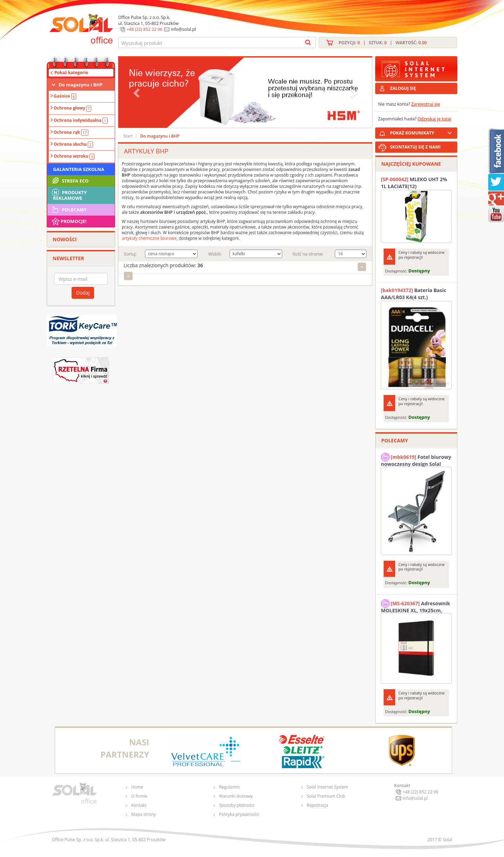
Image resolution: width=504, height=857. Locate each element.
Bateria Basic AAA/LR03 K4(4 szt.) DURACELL (413, 294)
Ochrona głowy (72, 108)
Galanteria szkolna (79, 169)
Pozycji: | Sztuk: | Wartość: (383, 43)
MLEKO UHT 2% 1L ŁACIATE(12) (414, 183)
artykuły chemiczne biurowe (149, 238)
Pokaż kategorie (71, 72)
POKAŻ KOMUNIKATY (422, 132)
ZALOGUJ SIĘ (403, 88)
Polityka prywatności (239, 814)
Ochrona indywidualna (81, 120)
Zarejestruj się (426, 104)
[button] (137, 93)
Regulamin (229, 787)
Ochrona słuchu (73, 144)
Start (128, 136)
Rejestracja (317, 805)
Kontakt (139, 805)
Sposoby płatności (237, 805)
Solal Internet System (327, 787)
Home (137, 787)
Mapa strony (144, 814)
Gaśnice (65, 96)
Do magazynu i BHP (81, 85)
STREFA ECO (70, 181)
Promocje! (69, 221)
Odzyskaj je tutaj (435, 119)
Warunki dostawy (236, 796)
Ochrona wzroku (74, 156)
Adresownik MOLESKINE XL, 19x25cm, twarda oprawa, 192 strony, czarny (415, 606)
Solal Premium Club (326, 796)
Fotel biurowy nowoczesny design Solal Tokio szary (416, 460)
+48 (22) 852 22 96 (145, 29)
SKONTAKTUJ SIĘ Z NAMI (415, 147)
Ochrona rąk (71, 132)
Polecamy (69, 210)
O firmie (139, 796)
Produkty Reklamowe (69, 195)
